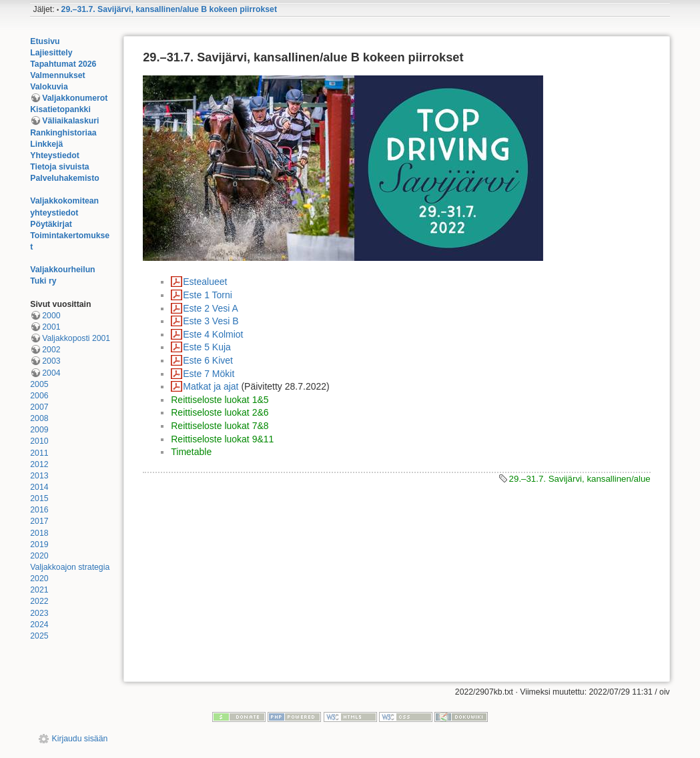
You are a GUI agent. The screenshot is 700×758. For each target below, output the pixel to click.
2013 (39, 476)
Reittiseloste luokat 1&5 (220, 400)
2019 (39, 544)
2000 (51, 316)
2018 (39, 533)
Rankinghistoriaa (63, 133)
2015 (39, 498)
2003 (51, 361)
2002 (51, 350)
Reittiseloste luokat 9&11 (222, 439)
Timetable (191, 452)
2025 (39, 636)
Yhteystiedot (55, 155)
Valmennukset (57, 75)
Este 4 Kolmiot (213, 334)
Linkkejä (46, 144)
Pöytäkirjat (51, 224)
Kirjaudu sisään (80, 739)
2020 (39, 556)
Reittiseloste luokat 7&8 (220, 426)
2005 (39, 384)
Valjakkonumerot (75, 98)
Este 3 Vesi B (211, 321)
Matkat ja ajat (211, 386)
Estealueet (205, 282)
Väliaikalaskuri (70, 121)
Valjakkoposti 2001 (76, 338)
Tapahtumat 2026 (63, 64)
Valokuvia (49, 87)
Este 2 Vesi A (211, 308)
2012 (39, 464)
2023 (39, 613)
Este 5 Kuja (207, 347)
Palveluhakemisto (65, 178)
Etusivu (45, 41)
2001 (51, 327)
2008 (39, 418)
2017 (39, 521)
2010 (39, 441)
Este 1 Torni (208, 295)
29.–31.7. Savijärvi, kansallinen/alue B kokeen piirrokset (169, 9)
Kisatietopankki (60, 109)
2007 (39, 407)
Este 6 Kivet (208, 360)
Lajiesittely (51, 53)
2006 (39, 396)
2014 (39, 487)
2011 (39, 453)
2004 (51, 373)
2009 (39, 430)
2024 (39, 625)
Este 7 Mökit (209, 374)
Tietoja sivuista (59, 167)
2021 (39, 590)
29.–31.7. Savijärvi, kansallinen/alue (580, 479)
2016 (39, 510)
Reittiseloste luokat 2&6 (220, 412)
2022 (39, 601)
